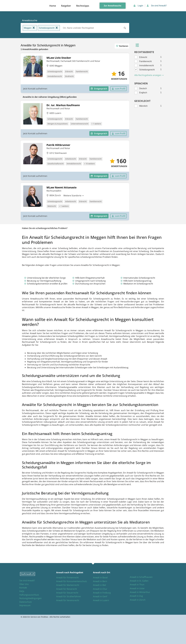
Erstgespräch (99, 89)
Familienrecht (82, 71)
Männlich (143, 106)
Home (53, 6)
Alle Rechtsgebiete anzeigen (149, 75)
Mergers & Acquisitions (58, 124)
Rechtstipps (83, 6)
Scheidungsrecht (49, 28)
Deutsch (143, 88)
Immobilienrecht (55, 76)
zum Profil (118, 89)
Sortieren (122, 46)
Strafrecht (69, 76)
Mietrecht (52, 206)
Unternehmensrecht (80, 124)
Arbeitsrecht (71, 159)
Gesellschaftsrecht (56, 164)
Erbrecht (69, 71)
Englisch (143, 93)
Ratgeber (66, 6)
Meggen (30, 28)
